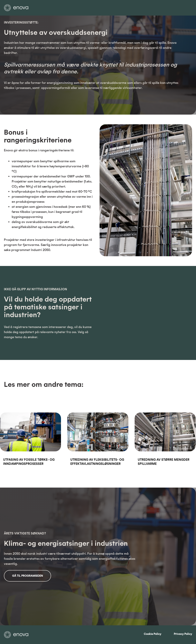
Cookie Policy (153, 634)
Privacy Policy (183, 634)
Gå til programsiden (27, 576)
